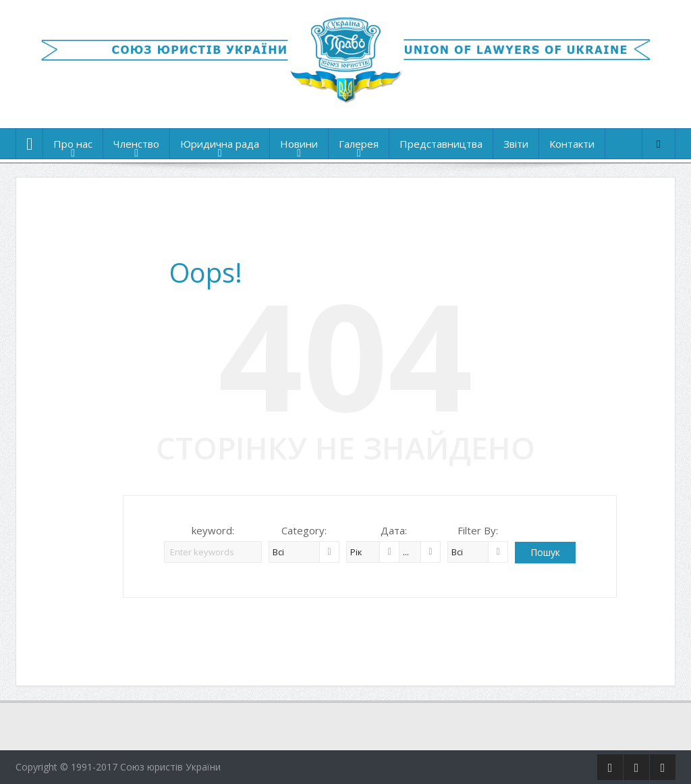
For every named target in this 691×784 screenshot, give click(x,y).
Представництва (441, 144)
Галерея (359, 144)
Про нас (73, 144)
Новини (299, 144)
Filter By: (478, 530)
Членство (136, 144)
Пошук (545, 552)
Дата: (394, 530)
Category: (304, 530)
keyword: (213, 530)
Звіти (516, 144)
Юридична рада (220, 144)
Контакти (572, 144)
